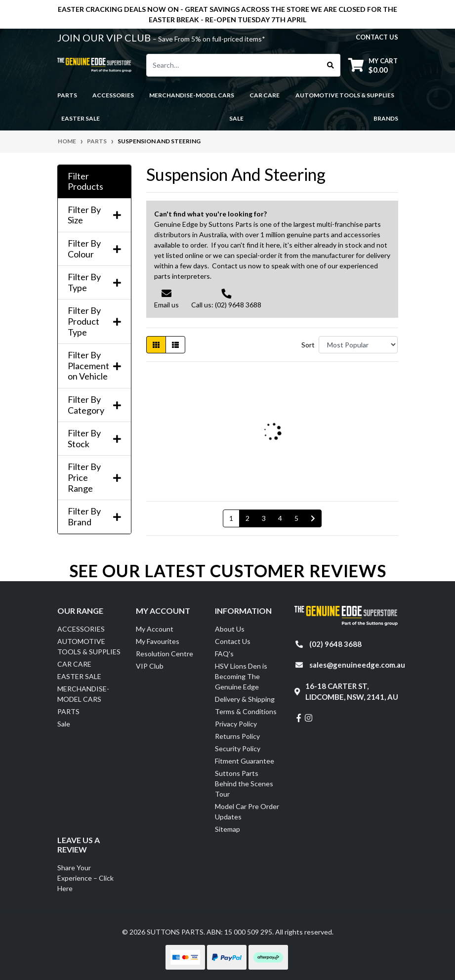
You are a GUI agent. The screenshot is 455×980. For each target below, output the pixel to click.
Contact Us (233, 641)
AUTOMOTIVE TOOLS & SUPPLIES (89, 646)
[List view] (175, 345)
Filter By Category (94, 405)
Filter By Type (94, 282)
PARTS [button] (67, 95)
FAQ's (224, 654)
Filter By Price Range (94, 477)
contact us (377, 37)
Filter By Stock (94, 439)
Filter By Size (94, 215)
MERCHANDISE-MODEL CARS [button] (192, 95)
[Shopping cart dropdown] (373, 65)
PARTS (68, 711)
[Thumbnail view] (156, 345)
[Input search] (234, 65)
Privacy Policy (236, 724)
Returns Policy (237, 736)
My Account (155, 629)
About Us (230, 629)
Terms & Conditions (246, 711)
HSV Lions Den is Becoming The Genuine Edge (241, 676)
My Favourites (158, 641)
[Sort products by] (358, 345)
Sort (308, 345)
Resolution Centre (165, 654)
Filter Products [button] (85, 182)
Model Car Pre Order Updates (247, 811)
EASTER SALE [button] (81, 118)
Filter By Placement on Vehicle (94, 366)
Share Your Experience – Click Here (85, 878)
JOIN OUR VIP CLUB (105, 38)
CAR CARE (74, 664)
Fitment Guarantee (245, 761)
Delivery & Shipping (245, 699)
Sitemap (227, 829)
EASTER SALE (79, 676)
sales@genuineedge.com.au (357, 665)
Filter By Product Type (94, 321)
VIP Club (150, 666)
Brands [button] (386, 118)
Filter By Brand (94, 517)
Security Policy (238, 748)
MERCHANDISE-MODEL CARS (83, 694)
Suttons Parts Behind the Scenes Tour (244, 784)
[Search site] (331, 65)
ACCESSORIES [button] (113, 95)
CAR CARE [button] (265, 95)
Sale (236, 118)
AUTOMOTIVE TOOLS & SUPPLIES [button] (345, 95)
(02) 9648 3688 (335, 644)
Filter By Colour (94, 249)
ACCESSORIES (81, 629)
